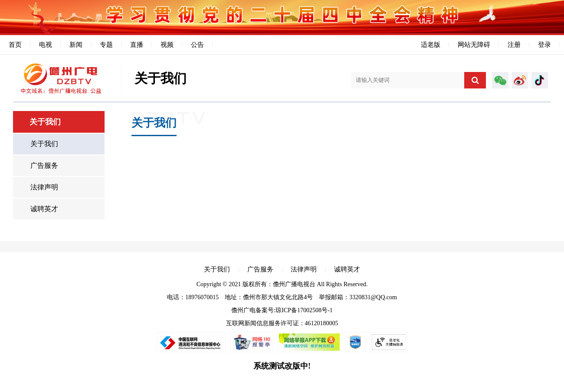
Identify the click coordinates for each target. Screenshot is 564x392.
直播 (137, 45)
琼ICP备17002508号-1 (304, 310)
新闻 (76, 45)
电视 (46, 45)
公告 (197, 45)
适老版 (431, 45)
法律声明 (44, 187)
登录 (544, 45)
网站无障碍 (474, 45)
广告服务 (44, 165)
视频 (167, 45)
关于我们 (44, 144)
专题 (106, 45)
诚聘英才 (44, 209)
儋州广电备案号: (253, 310)
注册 (514, 45)
